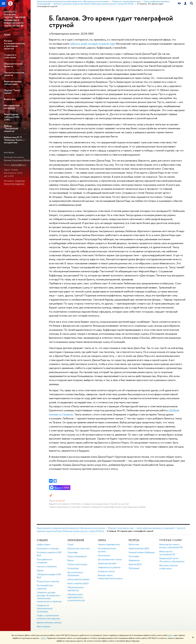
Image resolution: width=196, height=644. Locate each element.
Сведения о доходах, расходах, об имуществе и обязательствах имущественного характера (49, 597)
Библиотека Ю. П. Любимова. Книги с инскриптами (14, 140)
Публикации (134, 568)
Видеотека (10, 99)
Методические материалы (12, 107)
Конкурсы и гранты (106, 571)
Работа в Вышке (43, 626)
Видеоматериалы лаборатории (13, 83)
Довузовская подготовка (78, 548)
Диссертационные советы (110, 559)
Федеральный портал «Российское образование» (172, 560)
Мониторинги (104, 555)
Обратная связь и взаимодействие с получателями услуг (76, 597)
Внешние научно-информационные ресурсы (110, 577)
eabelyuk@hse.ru (19, 165)
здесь (170, 635)
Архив (7, 34)
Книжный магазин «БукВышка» (142, 552)
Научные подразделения (109, 544)
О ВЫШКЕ (42, 540)
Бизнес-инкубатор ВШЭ (78, 583)
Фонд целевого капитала (48, 581)
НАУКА (102, 540)
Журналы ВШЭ (135, 564)
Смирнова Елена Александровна (14, 182)
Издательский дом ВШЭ (139, 548)
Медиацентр (134, 560)
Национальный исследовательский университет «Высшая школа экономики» (71, 528)
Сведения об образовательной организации (45, 608)
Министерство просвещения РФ (167, 553)
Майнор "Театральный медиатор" (11, 128)
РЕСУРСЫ (134, 540)
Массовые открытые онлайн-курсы (169, 567)
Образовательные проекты (13, 65)
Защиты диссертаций (107, 563)
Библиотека (134, 544)
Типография (134, 556)
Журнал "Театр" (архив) (12, 91)
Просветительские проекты (14, 74)
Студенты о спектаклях (10, 56)
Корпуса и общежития (47, 566)
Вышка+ (71, 560)
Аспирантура (73, 568)
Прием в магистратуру (77, 564)
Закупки (40, 570)
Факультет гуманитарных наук (121, 528)
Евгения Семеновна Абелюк (17, 160)
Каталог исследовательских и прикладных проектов (14, 45)
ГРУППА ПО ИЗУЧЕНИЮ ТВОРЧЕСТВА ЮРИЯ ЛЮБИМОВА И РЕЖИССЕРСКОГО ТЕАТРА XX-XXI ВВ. (15, 19)
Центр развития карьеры (78, 579)
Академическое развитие (109, 567)
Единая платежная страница (49, 622)
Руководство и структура (48, 548)
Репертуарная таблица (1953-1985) (12, 117)
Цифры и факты (44, 544)
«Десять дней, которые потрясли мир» (93, 44)
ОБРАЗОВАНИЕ (76, 540)
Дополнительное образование (75, 574)
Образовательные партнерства (76, 589)
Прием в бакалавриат (77, 556)
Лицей (70, 544)
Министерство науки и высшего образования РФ (171, 546)
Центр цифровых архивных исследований (155, 528)
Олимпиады (72, 552)
